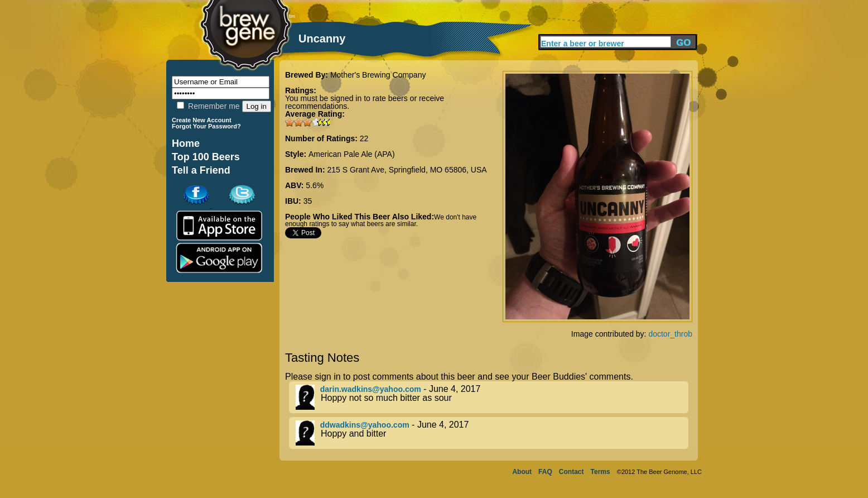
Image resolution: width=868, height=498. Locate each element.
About (522, 472)
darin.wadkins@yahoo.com (371, 389)
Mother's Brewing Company (378, 75)
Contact (572, 472)
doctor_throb (670, 334)
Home (186, 143)
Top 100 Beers (206, 157)
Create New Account (202, 120)
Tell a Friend (201, 170)
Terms (601, 472)
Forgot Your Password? (206, 126)
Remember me (208, 106)
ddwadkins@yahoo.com (365, 425)
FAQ (545, 472)
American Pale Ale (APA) (352, 154)
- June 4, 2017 (492, 397)
